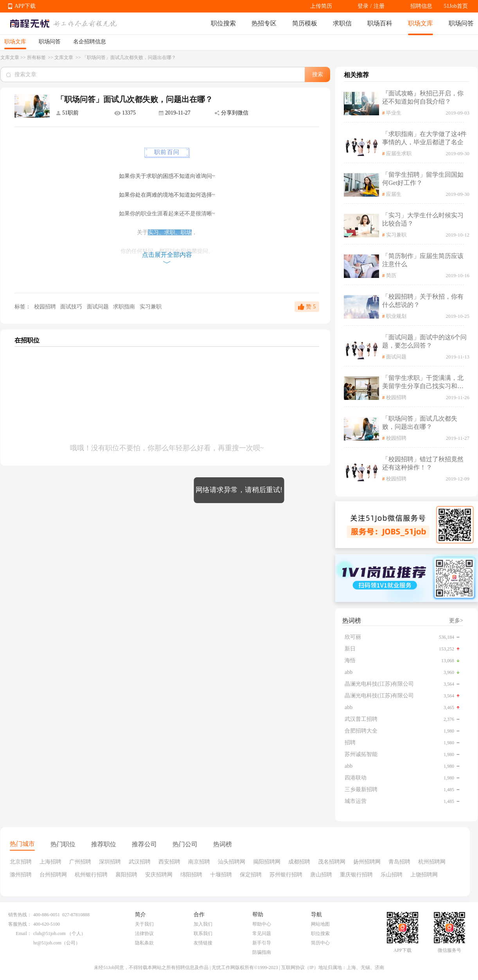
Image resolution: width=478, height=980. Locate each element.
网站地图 (320, 924)
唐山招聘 (321, 875)
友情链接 (203, 943)
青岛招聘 (399, 862)
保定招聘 (251, 875)
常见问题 (262, 933)
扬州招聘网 (367, 862)
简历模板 (305, 23)
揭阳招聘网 (267, 862)
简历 (391, 275)
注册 (379, 6)
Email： (24, 933)
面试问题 (99, 307)
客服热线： (20, 924)
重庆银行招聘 (356, 875)
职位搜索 (223, 23)
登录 (363, 6)
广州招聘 (80, 862)
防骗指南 (262, 952)
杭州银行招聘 (91, 875)
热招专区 (264, 23)
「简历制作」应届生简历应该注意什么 (423, 260)
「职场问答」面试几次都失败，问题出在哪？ (420, 423)
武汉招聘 (140, 862)
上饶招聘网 (424, 875)
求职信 (342, 23)
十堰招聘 (221, 875)
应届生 (394, 194)
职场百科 (380, 23)
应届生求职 (399, 153)
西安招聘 (169, 862)
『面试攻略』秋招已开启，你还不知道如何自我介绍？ (423, 97)
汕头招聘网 (232, 862)
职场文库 (420, 23)
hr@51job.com (47, 943)
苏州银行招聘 (286, 875)
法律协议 (144, 933)
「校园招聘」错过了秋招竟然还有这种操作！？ (423, 463)
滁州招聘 (21, 875)
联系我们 (203, 933)
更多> (456, 621)
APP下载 (25, 6)
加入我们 (203, 924)
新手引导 (262, 943)
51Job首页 (456, 6)
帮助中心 (262, 924)
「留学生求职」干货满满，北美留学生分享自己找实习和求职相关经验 (423, 383)
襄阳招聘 (126, 875)
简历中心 (320, 943)
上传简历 (321, 6)
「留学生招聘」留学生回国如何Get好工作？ (423, 179)
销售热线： (20, 915)
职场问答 (461, 23)
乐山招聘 (392, 875)
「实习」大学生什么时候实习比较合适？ (423, 219)
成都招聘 (299, 862)
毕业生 (394, 113)
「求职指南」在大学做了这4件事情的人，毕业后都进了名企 (424, 138)
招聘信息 (421, 6)
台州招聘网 (53, 875)
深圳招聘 (110, 862)
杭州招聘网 (432, 862)
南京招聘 (199, 862)
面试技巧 (72, 307)
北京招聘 (21, 862)
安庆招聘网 (159, 875)
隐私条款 (144, 943)
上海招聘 (50, 862)
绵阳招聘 (191, 875)
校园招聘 (45, 307)
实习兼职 (151, 307)
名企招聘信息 (90, 42)
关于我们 (144, 924)
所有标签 (37, 57)
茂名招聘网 (332, 862)
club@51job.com (49, 933)
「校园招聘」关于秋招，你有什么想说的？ (423, 301)
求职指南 (125, 307)
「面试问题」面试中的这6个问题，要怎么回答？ (424, 341)
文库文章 (10, 57)
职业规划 (396, 316)
